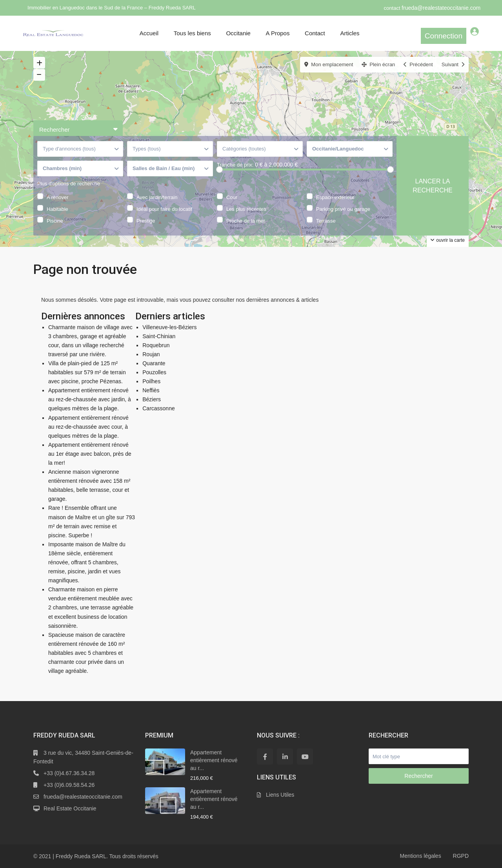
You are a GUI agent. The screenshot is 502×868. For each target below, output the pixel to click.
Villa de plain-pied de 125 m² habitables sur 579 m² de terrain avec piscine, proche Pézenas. (87, 372)
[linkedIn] (285, 757)
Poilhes (151, 381)
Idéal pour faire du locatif (164, 208)
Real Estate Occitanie (70, 808)
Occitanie (238, 33)
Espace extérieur (335, 197)
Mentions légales (421, 856)
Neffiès (151, 390)
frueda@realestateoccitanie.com (441, 8)
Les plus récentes (246, 208)
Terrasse (326, 220)
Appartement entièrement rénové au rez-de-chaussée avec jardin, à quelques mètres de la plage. (90, 399)
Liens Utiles (280, 795)
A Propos (278, 33)
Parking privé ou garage (343, 208)
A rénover (58, 197)
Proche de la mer (246, 220)
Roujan (151, 354)
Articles (350, 33)
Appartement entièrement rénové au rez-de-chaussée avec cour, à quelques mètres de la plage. (88, 427)
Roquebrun (156, 345)
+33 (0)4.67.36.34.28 (69, 773)
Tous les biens (192, 33)
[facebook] (265, 757)
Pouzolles (154, 372)
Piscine (55, 220)
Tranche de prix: (235, 165)
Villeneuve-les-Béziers (169, 327)
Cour (232, 197)
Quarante (154, 363)
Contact (315, 33)
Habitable (57, 208)
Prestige (146, 220)
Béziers (152, 399)
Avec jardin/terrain (157, 197)
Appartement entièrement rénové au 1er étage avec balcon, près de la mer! (90, 454)
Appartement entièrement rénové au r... (214, 760)
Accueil (149, 33)
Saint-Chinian (159, 336)
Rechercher (418, 776)
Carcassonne (159, 408)
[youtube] (305, 757)
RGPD (461, 856)
